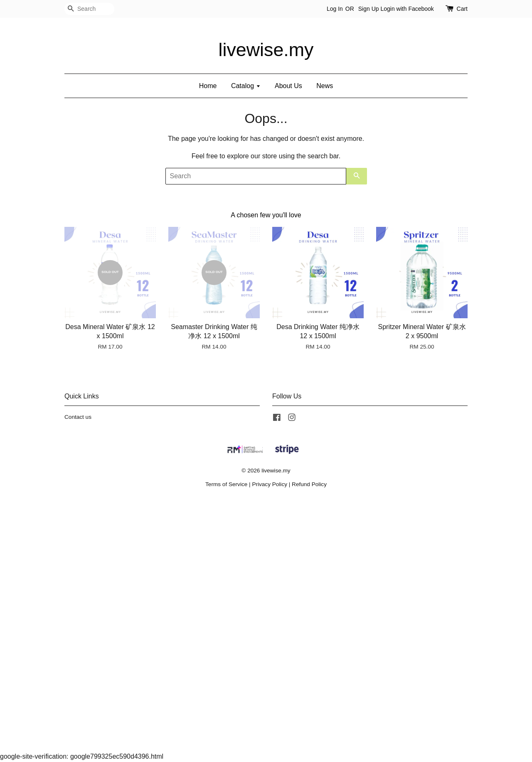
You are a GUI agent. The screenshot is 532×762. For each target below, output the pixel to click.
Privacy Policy (270, 484)
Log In (335, 9)
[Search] (89, 9)
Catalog (246, 86)
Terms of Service (226, 484)
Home (208, 86)
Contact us (78, 417)
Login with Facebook (407, 9)
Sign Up (369, 9)
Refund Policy (309, 484)
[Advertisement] (249, 626)
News (325, 86)
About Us (288, 86)
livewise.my (266, 49)
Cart (462, 9)
